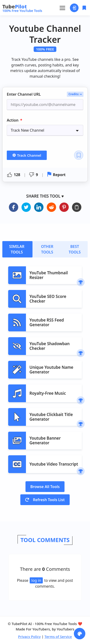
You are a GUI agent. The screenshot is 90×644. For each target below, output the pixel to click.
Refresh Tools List (45, 500)
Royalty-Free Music (48, 393)
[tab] (17, 249)
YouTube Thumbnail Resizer (49, 275)
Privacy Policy (29, 637)
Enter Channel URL (24, 94)
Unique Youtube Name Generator (51, 370)
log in (36, 580)
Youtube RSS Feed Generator (47, 322)
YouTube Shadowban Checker (50, 346)
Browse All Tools (45, 487)
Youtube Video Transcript (54, 464)
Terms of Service (58, 637)
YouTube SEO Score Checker (48, 299)
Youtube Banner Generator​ (45, 440)
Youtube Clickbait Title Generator (51, 417)
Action (13, 120)
